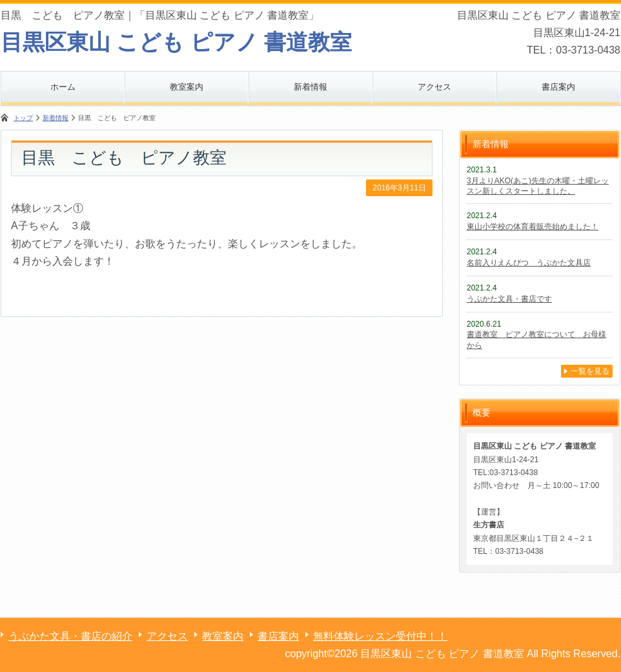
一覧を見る (590, 371)
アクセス (434, 87)
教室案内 (187, 87)
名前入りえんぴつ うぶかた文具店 (529, 263)
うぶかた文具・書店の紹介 (70, 636)
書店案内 (558, 87)
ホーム (63, 87)
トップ (23, 118)
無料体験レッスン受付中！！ (380, 636)
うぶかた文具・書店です (509, 299)
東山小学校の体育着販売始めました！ (533, 227)
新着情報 (310, 87)
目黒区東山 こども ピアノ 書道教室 (176, 42)
